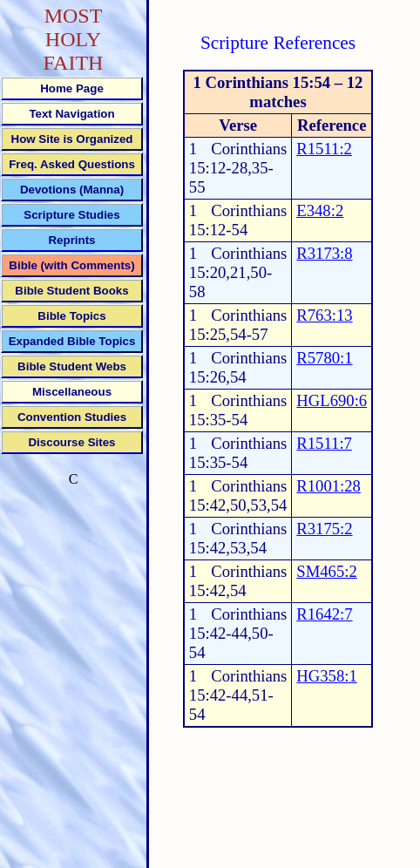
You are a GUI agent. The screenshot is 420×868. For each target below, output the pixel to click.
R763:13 (324, 315)
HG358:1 (326, 676)
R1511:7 (324, 443)
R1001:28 (329, 486)
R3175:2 (324, 529)
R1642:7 (324, 614)
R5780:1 (324, 358)
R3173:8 (324, 253)
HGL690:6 (332, 400)
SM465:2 (326, 571)
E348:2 (320, 210)
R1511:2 (324, 149)
